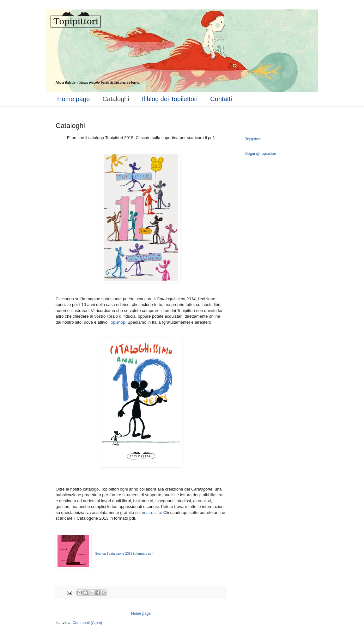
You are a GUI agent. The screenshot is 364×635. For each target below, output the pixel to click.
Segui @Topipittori (261, 154)
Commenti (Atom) (87, 623)
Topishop (117, 322)
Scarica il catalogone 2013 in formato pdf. (124, 554)
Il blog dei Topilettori (170, 99)
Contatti (221, 99)
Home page (73, 99)
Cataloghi (116, 99)
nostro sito (152, 513)
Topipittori (253, 139)
